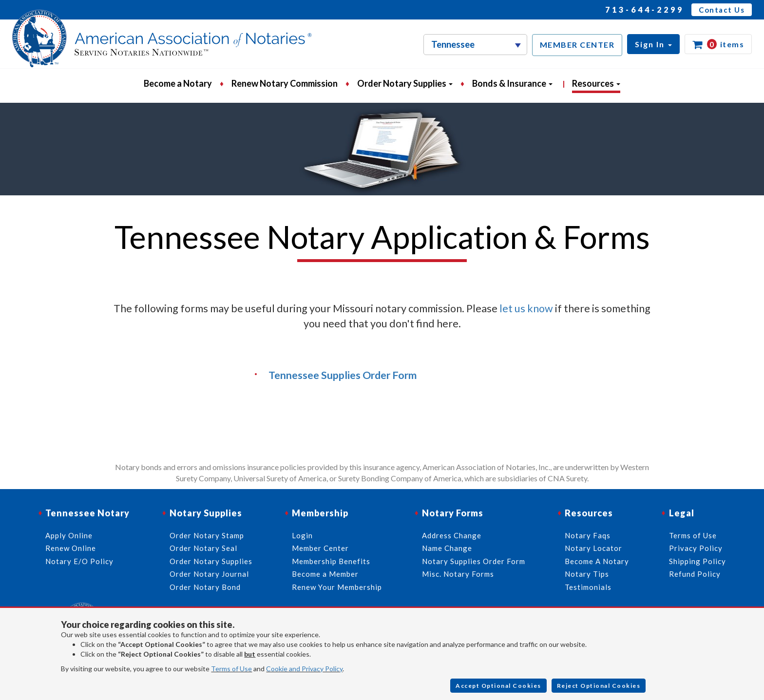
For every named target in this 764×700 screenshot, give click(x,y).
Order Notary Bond (205, 587)
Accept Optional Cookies (498, 686)
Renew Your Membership (337, 587)
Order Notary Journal (209, 574)
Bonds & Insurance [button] (512, 83)
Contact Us (722, 10)
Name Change (447, 548)
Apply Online (69, 535)
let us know (526, 308)
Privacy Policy (696, 548)
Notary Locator (593, 548)
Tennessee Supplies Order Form (343, 375)
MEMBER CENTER (577, 45)
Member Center (320, 548)
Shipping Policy (697, 561)
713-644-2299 (645, 9)
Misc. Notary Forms (458, 574)
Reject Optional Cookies (599, 686)
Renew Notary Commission (285, 83)
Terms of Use (231, 669)
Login (302, 535)
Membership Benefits (331, 561)
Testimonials (588, 587)
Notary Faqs (588, 535)
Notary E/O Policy (79, 561)
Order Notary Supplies (211, 561)
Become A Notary (597, 561)
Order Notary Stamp (207, 535)
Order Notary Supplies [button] (405, 83)
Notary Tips (587, 574)
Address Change (452, 535)
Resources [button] (596, 83)
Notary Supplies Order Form (474, 561)
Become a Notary (178, 83)
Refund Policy (695, 574)
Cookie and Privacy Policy (304, 669)
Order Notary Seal (203, 548)
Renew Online (71, 548)
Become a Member (325, 574)
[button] (653, 44)
